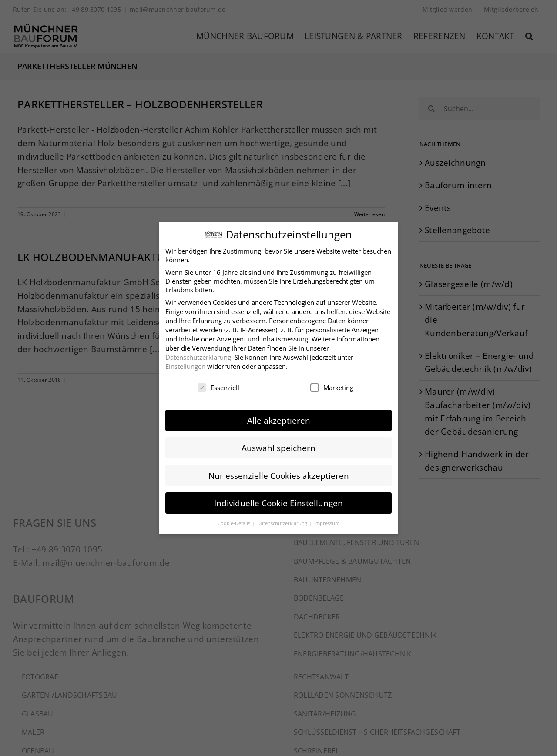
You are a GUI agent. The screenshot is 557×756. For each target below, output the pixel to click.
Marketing (332, 386)
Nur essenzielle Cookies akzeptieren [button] (279, 474)
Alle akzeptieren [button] (279, 419)
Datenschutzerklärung (198, 355)
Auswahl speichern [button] (278, 446)
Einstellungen (185, 365)
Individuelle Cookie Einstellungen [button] (278, 501)
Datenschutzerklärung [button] (283, 521)
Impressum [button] (327, 521)
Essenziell (218, 386)
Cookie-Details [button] (235, 521)
